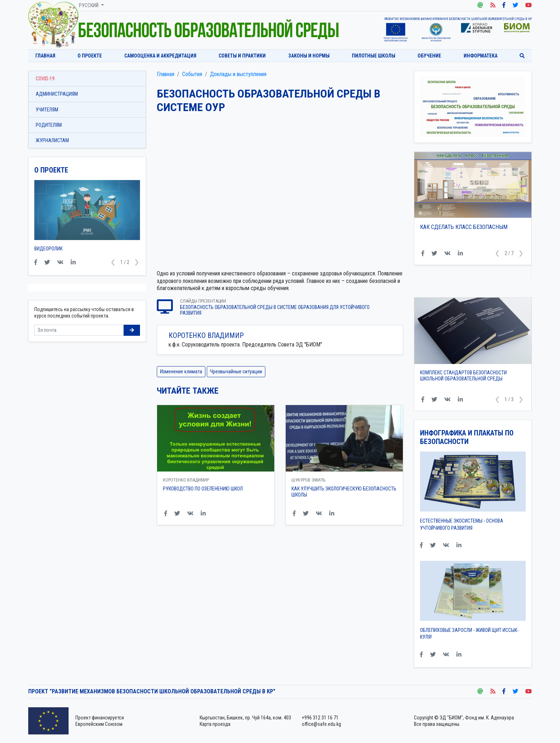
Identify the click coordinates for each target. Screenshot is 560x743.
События (192, 74)
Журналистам (52, 140)
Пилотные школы (374, 56)
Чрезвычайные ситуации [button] (236, 371)
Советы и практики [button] (242, 56)
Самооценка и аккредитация (160, 56)
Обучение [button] (429, 56)
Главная (45, 56)
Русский (89, 5)
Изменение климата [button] (181, 371)
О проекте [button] (90, 56)
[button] (497, 254)
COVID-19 (45, 79)
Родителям (49, 125)
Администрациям (57, 94)
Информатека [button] (481, 56)
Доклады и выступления (238, 74)
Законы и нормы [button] (309, 56)
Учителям (47, 110)
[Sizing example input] (79, 330)
